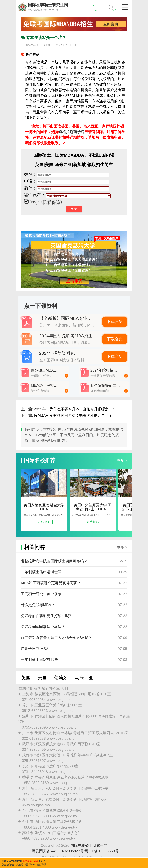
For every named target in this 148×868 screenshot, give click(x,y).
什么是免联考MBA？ (38, 605)
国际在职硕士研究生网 (89, 845)
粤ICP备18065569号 (102, 851)
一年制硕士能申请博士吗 (41, 572)
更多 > (122, 460)
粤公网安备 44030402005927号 (58, 851)
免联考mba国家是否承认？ (43, 627)
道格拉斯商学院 (71, 132)
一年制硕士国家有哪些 (39, 660)
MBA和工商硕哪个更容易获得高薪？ (51, 583)
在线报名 (44, 522)
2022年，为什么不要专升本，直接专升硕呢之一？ (75, 409)
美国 (42, 678)
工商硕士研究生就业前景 (41, 594)
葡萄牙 (61, 678)
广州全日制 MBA (35, 649)
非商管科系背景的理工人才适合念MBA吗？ (56, 638)
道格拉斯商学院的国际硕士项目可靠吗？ (54, 561)
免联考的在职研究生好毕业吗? (46, 616)
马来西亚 (84, 678)
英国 (26, 678)
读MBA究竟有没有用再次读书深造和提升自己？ (73, 415)
